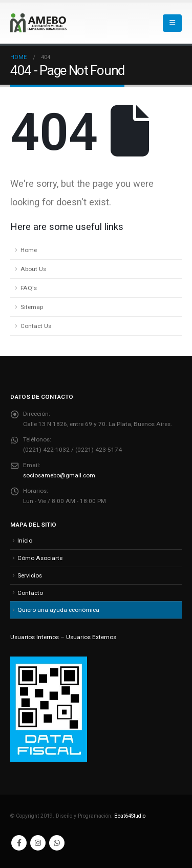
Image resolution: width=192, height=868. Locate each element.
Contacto (30, 593)
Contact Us (36, 326)
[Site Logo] (38, 23)
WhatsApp (57, 843)
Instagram (38, 843)
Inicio (25, 541)
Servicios (30, 575)
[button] (172, 23)
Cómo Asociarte (40, 558)
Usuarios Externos (91, 637)
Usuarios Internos (35, 637)
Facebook (19, 843)
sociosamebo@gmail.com (59, 475)
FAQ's (29, 288)
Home (29, 250)
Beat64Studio (130, 816)
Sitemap (32, 307)
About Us (33, 269)
